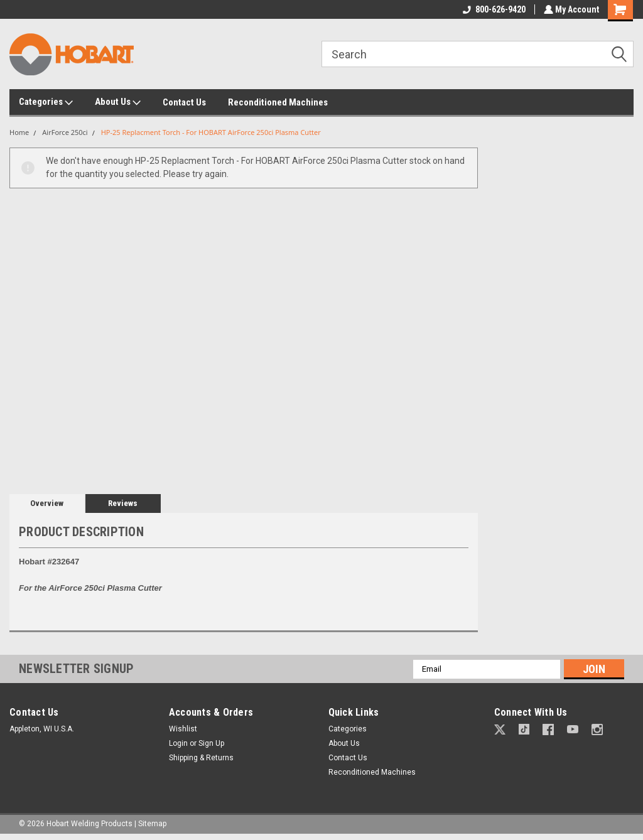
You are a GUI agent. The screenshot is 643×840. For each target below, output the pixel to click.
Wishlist (183, 729)
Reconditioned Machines (278, 102)
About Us (118, 102)
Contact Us (184, 102)
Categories (46, 102)
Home (19, 132)
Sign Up (211, 743)
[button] (500, 730)
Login (178, 743)
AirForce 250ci (65, 132)
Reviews (123, 503)
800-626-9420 (493, 9)
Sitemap (152, 824)
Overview (47, 503)
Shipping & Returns (201, 758)
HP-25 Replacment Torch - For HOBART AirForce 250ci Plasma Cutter (211, 132)
